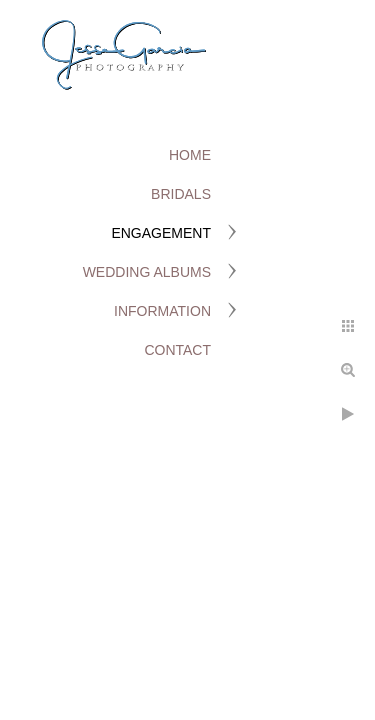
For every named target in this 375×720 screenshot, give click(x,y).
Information (162, 311)
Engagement (161, 233)
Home (190, 155)
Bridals (181, 194)
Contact (177, 350)
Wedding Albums (147, 272)
